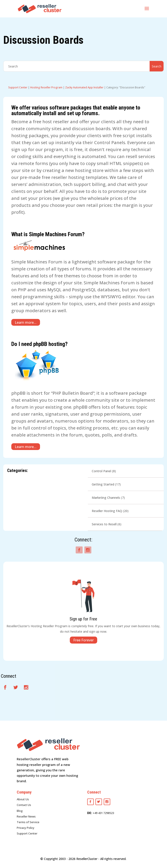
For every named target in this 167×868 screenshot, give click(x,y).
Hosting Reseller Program (46, 87)
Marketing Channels (106, 498)
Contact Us (24, 805)
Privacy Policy (26, 828)
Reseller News (26, 816)
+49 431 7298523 (103, 813)
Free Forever (83, 640)
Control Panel (101, 471)
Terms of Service (28, 822)
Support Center (18, 87)
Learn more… (26, 322)
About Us (23, 799)
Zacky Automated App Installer (84, 87)
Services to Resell (104, 524)
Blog (20, 811)
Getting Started (103, 484)
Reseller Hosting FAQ (107, 511)
